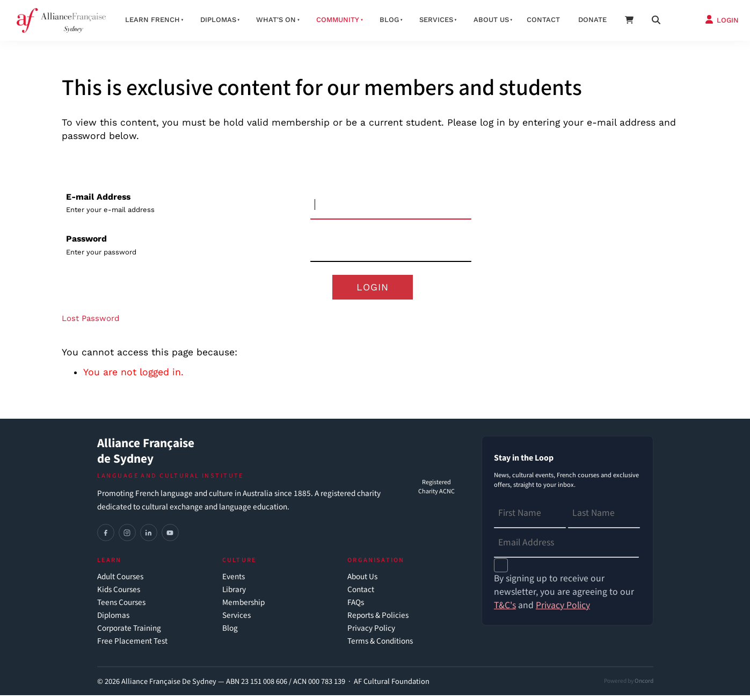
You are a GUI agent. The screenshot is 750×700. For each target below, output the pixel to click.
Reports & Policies (378, 620)
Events (234, 582)
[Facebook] (106, 537)
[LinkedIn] (149, 537)
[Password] (391, 247)
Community (338, 20)
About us (491, 20)
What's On (276, 20)
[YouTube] (170, 537)
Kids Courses (119, 595)
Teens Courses (121, 607)
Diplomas (218, 20)
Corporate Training (129, 633)
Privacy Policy (371, 633)
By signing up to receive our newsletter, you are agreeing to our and (564, 597)
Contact (543, 20)
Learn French (152, 20)
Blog (389, 20)
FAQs (356, 607)
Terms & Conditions (380, 646)
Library (234, 595)
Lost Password (90, 323)
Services (436, 20)
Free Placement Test (132, 646)
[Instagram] (127, 537)
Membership (243, 607)
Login (373, 289)
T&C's (505, 610)
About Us (362, 582)
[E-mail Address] (391, 205)
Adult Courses (120, 582)
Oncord (644, 685)
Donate (592, 20)
